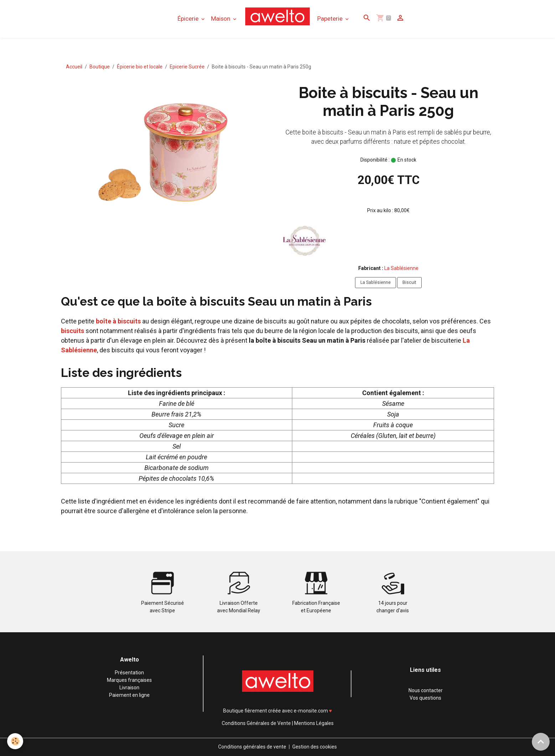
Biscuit (409, 282)
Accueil (74, 67)
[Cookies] (15, 741)
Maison (221, 19)
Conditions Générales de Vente (256, 723)
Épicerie (189, 19)
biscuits (73, 331)
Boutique (100, 67)
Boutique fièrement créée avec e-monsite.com (276, 711)
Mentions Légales (314, 723)
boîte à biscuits (118, 321)
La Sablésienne (401, 268)
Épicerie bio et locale (140, 67)
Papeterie (331, 19)
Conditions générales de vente (252, 747)
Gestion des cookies (315, 747)
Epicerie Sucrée (187, 67)
